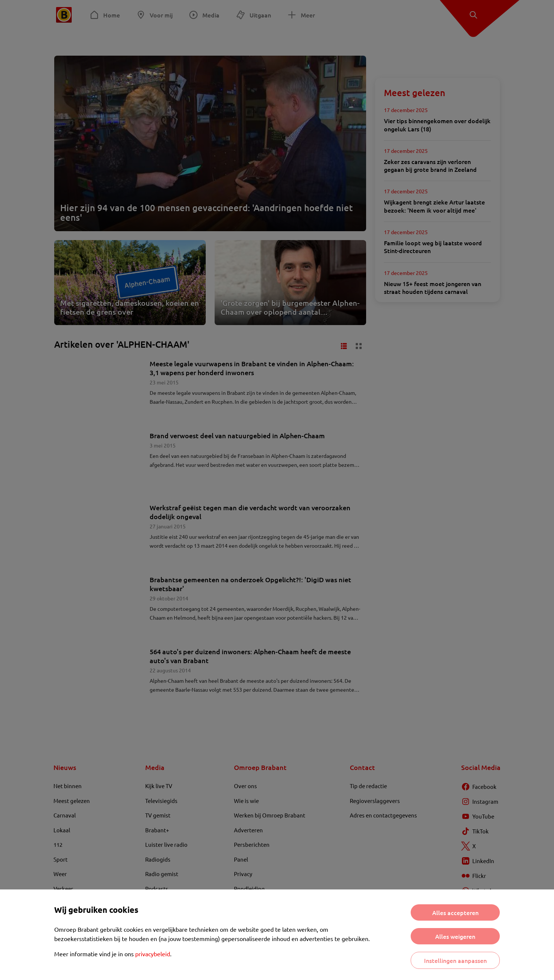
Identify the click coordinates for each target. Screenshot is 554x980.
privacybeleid (153, 954)
